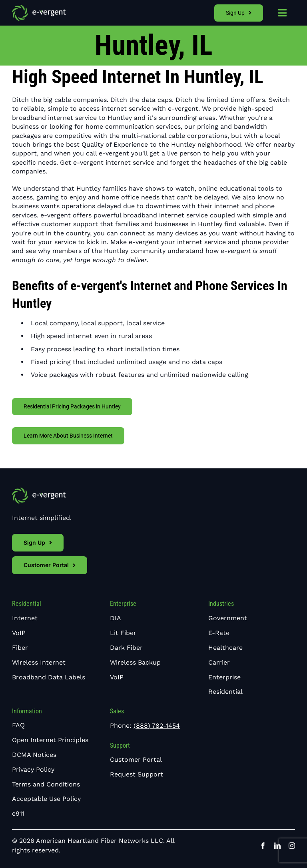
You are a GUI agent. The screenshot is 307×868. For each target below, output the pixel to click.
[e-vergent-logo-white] (39, 8)
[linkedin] (277, 846)
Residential (27, 604)
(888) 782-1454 (157, 726)
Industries (221, 604)
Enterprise (123, 604)
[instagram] (292, 846)
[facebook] (263, 846)
